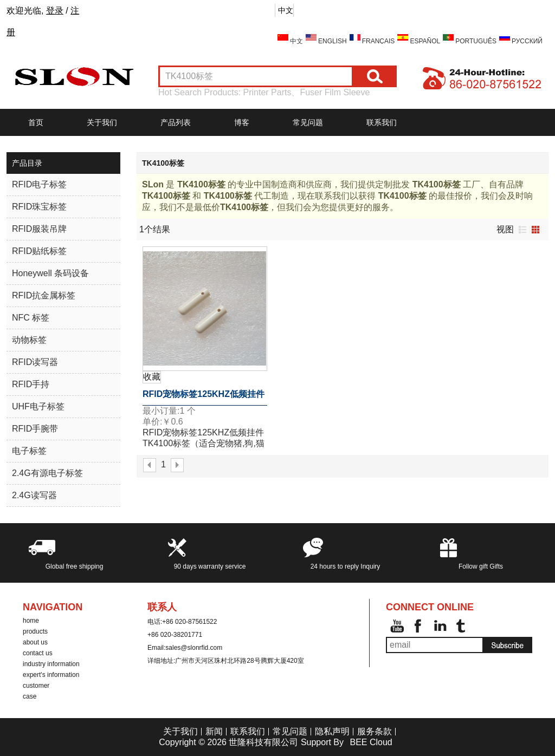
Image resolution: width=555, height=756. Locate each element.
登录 (55, 11)
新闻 (214, 731)
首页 (36, 122)
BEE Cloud (371, 742)
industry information (51, 664)
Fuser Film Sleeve (335, 92)
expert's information (51, 675)
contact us (38, 653)
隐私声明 (332, 731)
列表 (522, 230)
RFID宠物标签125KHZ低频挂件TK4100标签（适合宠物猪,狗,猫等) (204, 397)
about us (35, 642)
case (30, 696)
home (31, 621)
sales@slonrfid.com (194, 648)
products (35, 631)
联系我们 (382, 122)
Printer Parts (267, 92)
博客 (242, 122)
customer (36, 686)
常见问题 (308, 122)
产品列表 (176, 122)
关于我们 (102, 122)
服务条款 (375, 731)
